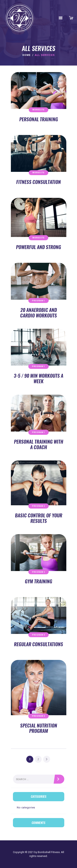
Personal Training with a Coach (39, 444)
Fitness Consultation (38, 182)
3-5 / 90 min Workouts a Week (38, 378)
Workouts (38, 110)
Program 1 (38, 301)
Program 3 (38, 635)
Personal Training (39, 119)
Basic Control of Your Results (39, 518)
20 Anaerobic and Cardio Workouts (38, 313)
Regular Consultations (38, 644)
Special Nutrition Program (39, 728)
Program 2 (38, 506)
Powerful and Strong (38, 247)
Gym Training (38, 581)
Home (26, 55)
